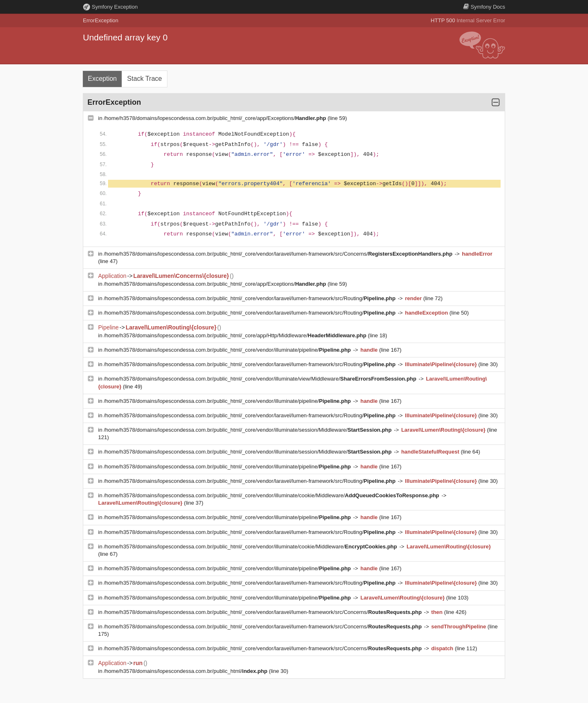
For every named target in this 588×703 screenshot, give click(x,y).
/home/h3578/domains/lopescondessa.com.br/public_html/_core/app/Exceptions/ (216, 118)
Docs (484, 7)
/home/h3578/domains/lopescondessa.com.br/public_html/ (186, 671)
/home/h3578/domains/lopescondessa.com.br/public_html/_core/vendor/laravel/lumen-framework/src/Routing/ (250, 298)
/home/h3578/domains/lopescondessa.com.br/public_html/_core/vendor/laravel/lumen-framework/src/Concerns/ (279, 254)
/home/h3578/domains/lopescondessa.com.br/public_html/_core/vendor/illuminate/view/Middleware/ (261, 379)
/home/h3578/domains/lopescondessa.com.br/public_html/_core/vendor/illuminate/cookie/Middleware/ (272, 495)
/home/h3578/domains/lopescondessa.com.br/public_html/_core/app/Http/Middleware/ (236, 335)
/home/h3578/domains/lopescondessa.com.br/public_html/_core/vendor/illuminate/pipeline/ (228, 350)
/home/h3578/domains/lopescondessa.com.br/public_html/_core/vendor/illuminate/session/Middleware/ (249, 430)
